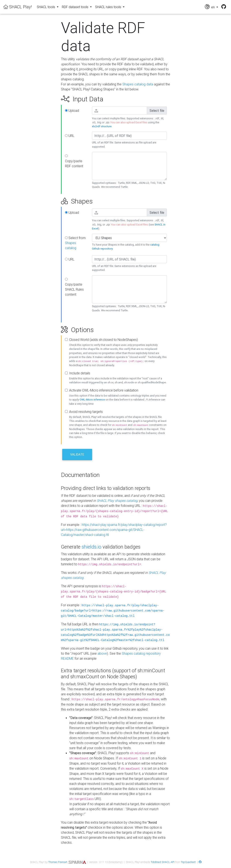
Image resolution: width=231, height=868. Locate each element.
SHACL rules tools (109, 7)
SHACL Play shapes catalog (117, 501)
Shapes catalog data (138, 84)
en (210, 7)
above (102, 653)
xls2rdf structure (102, 126)
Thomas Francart (58, 862)
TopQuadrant (188, 862)
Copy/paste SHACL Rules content (74, 287)
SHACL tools (46, 7)
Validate (77, 454)
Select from (75, 243)
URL (70, 136)
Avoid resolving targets (86, 412)
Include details (80, 373)
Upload (72, 111)
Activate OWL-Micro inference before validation (104, 390)
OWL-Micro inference (92, 400)
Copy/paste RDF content (74, 161)
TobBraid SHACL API (163, 862)
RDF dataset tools (76, 7)
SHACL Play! (18, 7)
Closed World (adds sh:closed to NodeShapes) (103, 340)
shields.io (91, 547)
